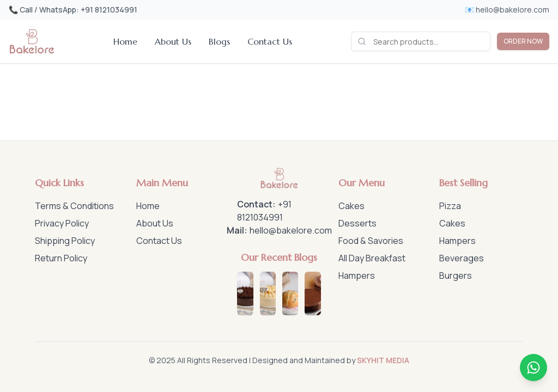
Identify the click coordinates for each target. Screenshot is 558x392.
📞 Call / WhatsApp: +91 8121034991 (73, 10)
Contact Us (270, 41)
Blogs (219, 41)
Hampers (357, 275)
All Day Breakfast (372, 258)
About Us (173, 41)
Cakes (351, 206)
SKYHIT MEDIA (383, 360)
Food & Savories (371, 241)
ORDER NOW (523, 41)
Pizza (450, 206)
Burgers (456, 275)
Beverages (462, 258)
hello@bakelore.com (291, 230)
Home (125, 41)
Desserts (357, 223)
